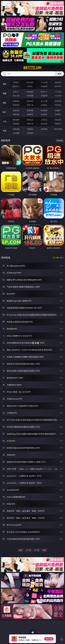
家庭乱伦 (30, 120)
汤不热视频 (58, 129)
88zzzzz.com (32, 68)
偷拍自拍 (30, 101)
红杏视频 (16, 133)
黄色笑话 (44, 124)
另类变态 (58, 105)
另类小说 (30, 124)
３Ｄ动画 (58, 92)
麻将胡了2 (16, 86)
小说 (5, 121)
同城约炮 (16, 129)
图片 (5, 112)
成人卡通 (44, 101)
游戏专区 (58, 82)
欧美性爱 (58, 101)
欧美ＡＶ (44, 92)
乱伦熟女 (44, 105)
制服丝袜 (16, 105)
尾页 (44, 550)
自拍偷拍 (30, 92)
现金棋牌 (44, 86)
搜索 (59, 74)
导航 (5, 131)
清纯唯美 (30, 114)
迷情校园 (16, 124)
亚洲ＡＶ (16, 92)
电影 (5, 103)
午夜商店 (30, 129)
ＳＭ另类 (58, 96)
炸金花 (30, 86)
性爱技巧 (58, 124)
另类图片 (58, 114)
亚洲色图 (30, 110)
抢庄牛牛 (58, 86)
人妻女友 (44, 120)
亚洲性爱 (16, 101)
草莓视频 (44, 129)
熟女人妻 (16, 96)
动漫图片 (58, 110)
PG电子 (16, 82)
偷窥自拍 (16, 110)
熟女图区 (44, 114)
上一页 (28, 550)
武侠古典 (58, 120)
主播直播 (44, 96)
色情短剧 (30, 133)
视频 (5, 93)
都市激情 (16, 120)
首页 (21, 550)
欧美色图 (44, 110)
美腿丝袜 (16, 114)
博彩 (5, 84)
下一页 (37, 550)
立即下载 (49, 639)
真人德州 (30, 82)
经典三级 (30, 105)
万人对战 (44, 82)
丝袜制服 (30, 96)
